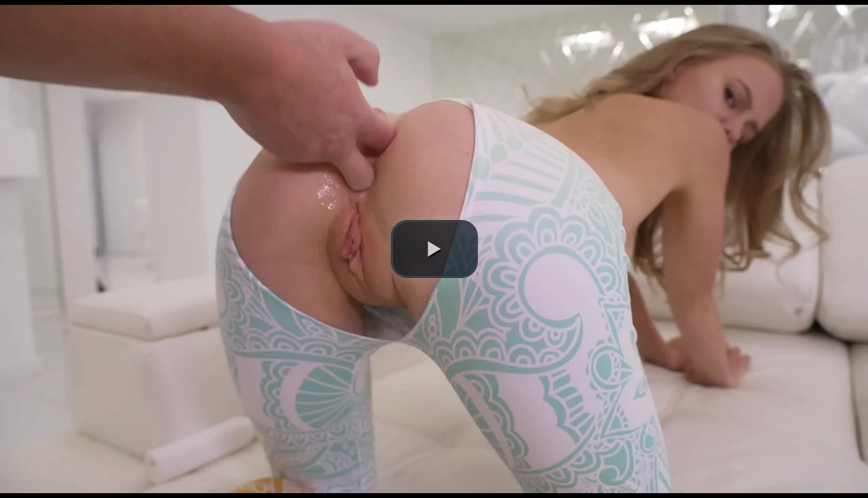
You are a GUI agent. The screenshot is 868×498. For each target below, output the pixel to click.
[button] (434, 249)
